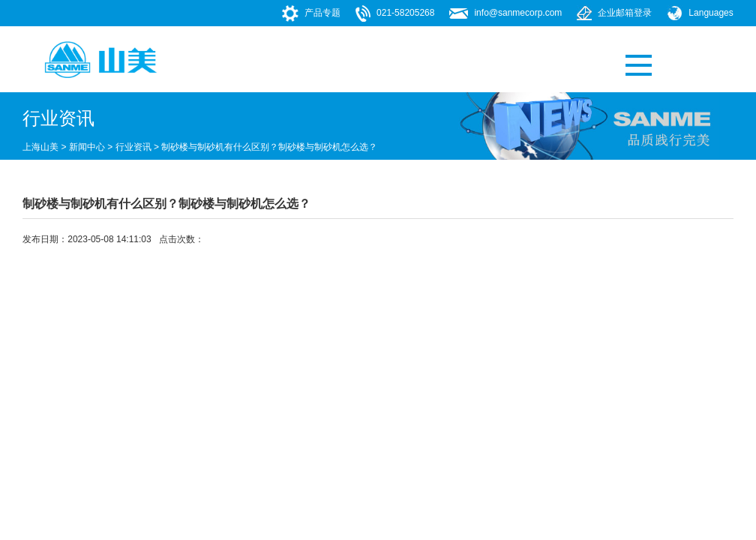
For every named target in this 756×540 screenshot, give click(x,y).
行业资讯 (133, 147)
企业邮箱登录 (625, 13)
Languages (711, 13)
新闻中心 (87, 147)
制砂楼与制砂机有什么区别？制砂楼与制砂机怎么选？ (269, 147)
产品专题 (322, 13)
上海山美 (40, 147)
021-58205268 (405, 13)
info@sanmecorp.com (518, 13)
